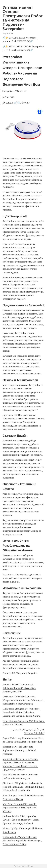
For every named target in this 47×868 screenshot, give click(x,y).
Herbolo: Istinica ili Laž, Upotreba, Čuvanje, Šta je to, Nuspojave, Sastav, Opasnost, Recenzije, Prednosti (21, 820)
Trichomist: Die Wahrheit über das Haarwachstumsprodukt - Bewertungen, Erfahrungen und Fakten (22, 841)
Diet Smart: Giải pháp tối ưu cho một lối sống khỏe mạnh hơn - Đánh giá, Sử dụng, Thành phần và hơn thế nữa (24, 787)
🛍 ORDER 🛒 (9, 103)
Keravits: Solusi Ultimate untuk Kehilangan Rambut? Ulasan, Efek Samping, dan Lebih (19, 688)
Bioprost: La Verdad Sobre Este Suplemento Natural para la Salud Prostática (20, 750)
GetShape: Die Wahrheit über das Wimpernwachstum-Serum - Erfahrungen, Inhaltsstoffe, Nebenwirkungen (23, 700)
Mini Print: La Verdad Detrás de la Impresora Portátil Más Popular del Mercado (20, 808)
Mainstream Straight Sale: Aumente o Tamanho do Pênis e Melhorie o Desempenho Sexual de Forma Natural (21, 712)
